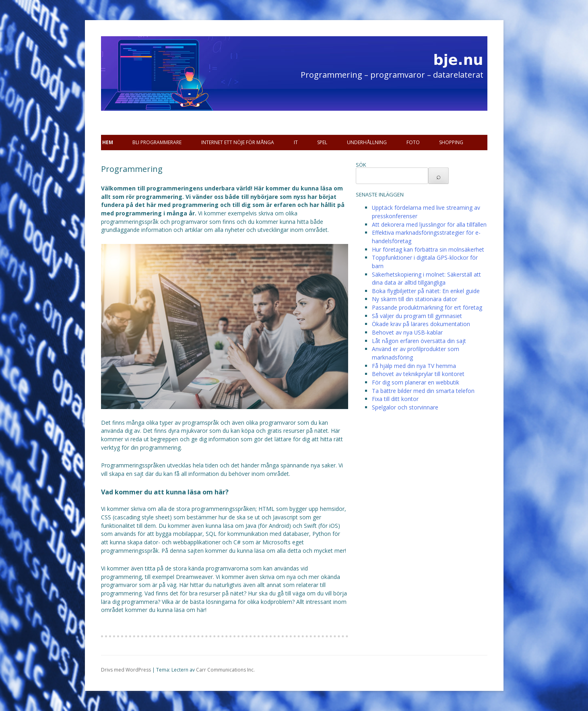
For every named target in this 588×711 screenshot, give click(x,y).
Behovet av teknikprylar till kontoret (418, 374)
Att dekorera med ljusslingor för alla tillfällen (429, 224)
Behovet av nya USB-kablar (407, 332)
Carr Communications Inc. (225, 670)
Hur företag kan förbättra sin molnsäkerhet (428, 249)
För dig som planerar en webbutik (416, 382)
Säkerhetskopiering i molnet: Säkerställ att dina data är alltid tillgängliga (426, 279)
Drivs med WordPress (126, 670)
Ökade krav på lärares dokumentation (421, 324)
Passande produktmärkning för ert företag (427, 307)
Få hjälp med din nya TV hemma (414, 366)
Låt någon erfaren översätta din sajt (419, 341)
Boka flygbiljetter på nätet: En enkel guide (426, 291)
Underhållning (367, 142)
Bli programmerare (157, 142)
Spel (322, 142)
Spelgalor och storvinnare (405, 407)
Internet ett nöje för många (238, 142)
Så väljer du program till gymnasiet (417, 316)
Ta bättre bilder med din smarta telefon (423, 391)
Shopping (451, 142)
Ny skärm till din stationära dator (415, 299)
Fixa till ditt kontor (395, 399)
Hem (108, 142)
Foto (413, 142)
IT (296, 142)
